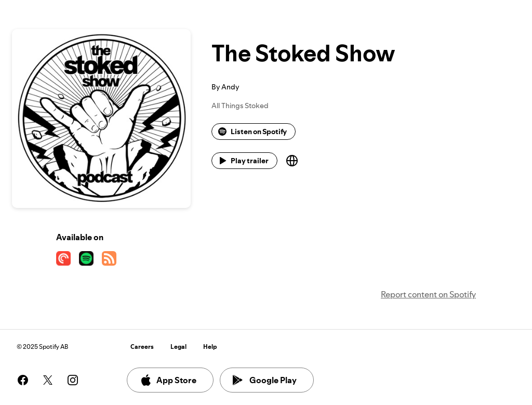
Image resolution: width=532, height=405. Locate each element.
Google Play (265, 380)
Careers (142, 347)
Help (210, 347)
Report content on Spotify (428, 294)
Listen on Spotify (252, 132)
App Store (168, 380)
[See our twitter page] (48, 380)
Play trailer (243, 161)
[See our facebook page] (23, 380)
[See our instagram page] (73, 380)
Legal (178, 347)
